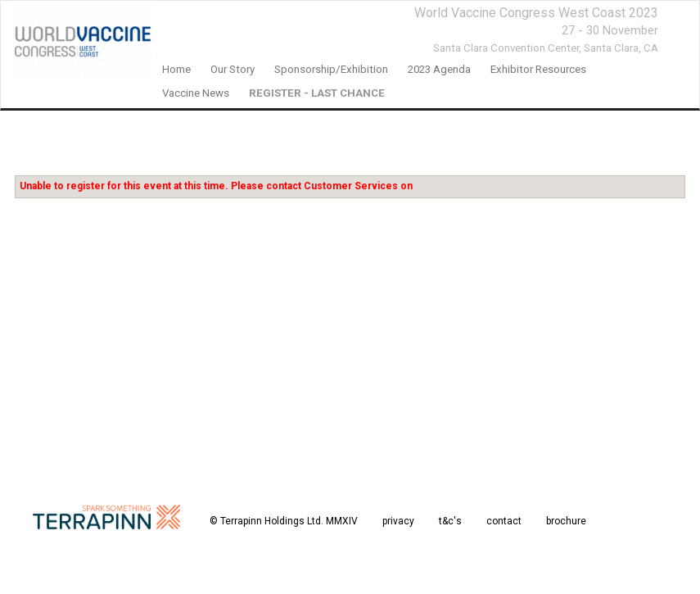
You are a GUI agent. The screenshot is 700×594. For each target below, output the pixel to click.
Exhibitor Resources (538, 69)
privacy (398, 521)
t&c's (450, 521)
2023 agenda (439, 69)
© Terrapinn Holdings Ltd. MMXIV (284, 521)
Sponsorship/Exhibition (331, 69)
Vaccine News (196, 93)
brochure (566, 521)
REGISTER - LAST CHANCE (317, 93)
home (176, 69)
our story (233, 69)
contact (504, 521)
